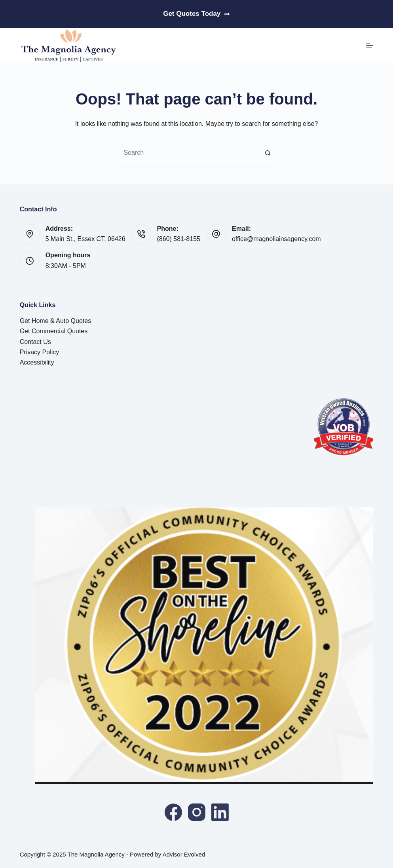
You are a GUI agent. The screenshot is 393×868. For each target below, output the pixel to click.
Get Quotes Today (196, 14)
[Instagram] (197, 812)
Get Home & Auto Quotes (56, 321)
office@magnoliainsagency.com (276, 239)
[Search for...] (189, 153)
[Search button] (268, 153)
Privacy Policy (40, 352)
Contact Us (35, 342)
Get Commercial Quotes (54, 331)
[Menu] (370, 46)
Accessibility (37, 362)
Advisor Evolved (184, 854)
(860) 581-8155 (179, 239)
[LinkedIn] (220, 812)
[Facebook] (173, 812)
